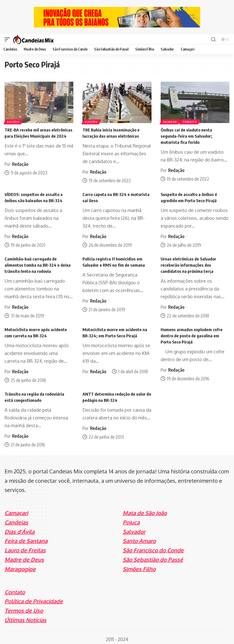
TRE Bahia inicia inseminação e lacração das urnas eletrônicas (113, 133)
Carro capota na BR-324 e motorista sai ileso (107, 197)
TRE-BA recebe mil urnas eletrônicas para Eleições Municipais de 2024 (29, 136)
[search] (213, 39)
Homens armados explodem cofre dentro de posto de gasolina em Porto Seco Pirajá (193, 334)
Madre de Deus (24, 557)
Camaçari (16, 510)
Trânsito (190, 122)
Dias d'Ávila (20, 529)
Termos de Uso (24, 608)
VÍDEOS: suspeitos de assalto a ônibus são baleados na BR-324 (35, 197)
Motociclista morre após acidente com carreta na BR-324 (38, 331)
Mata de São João (145, 510)
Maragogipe (20, 566)
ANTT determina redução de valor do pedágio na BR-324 (116, 395)
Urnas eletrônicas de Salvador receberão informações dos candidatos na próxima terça (190, 264)
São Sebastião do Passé (153, 557)
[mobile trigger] (8, 39)
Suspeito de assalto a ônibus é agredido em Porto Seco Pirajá (191, 197)
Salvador (170, 122)
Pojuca (131, 520)
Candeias (16, 520)
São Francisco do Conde (153, 548)
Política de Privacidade (34, 599)
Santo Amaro (139, 538)
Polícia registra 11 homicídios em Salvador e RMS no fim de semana (115, 261)
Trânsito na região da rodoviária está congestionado (37, 395)
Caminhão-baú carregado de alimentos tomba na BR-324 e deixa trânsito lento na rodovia (39, 264)
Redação (20, 169)
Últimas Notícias (25, 617)
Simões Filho (139, 566)
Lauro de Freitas (25, 548)
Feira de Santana (26, 538)
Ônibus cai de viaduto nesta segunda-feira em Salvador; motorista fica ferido (188, 136)
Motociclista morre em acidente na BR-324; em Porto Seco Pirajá (117, 331)
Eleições (14, 122)
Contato (15, 589)
